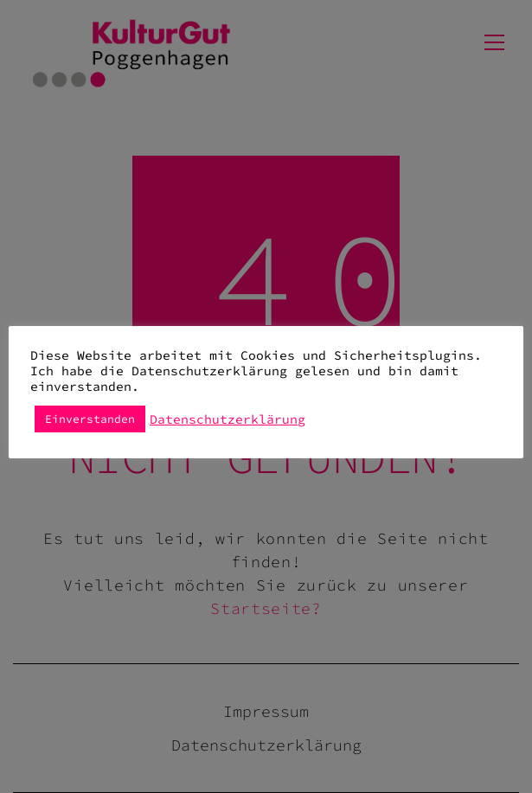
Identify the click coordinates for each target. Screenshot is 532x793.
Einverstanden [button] (90, 419)
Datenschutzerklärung (228, 419)
